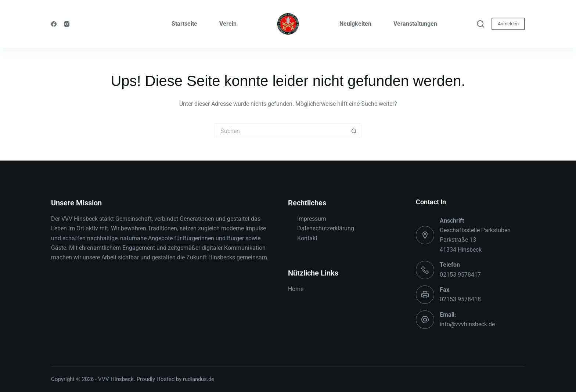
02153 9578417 (460, 275)
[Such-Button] (354, 131)
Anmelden (508, 24)
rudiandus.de (199, 379)
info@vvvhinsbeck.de (467, 324)
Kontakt (307, 238)
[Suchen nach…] (281, 131)
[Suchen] (480, 24)
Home (296, 289)
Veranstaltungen (415, 24)
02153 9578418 (460, 299)
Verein (228, 24)
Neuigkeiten (355, 24)
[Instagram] (67, 24)
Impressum (312, 219)
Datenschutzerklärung (326, 228)
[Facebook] (54, 24)
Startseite (184, 24)
